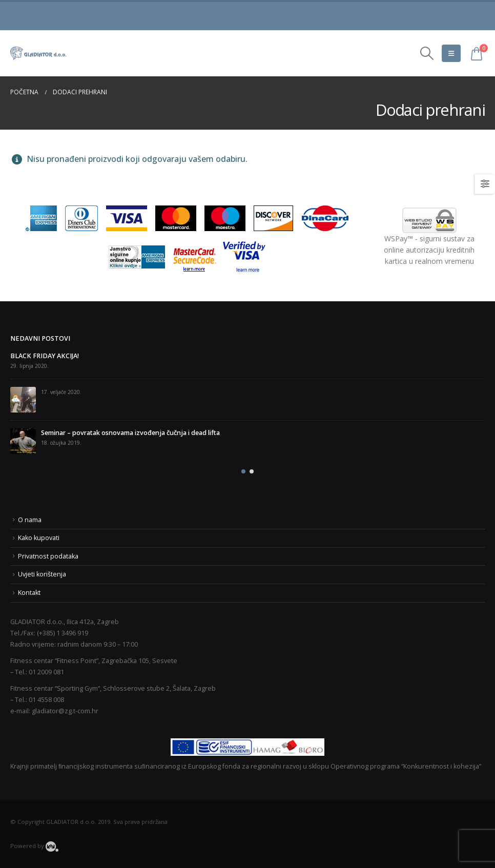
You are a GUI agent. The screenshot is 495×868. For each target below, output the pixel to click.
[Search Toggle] (427, 53)
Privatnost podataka (48, 556)
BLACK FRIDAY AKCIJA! (45, 356)
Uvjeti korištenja (42, 574)
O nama (30, 520)
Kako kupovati (39, 538)
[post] (23, 400)
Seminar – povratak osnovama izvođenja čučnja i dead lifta (130, 433)
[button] (243, 471)
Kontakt (29, 593)
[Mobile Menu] (451, 53)
